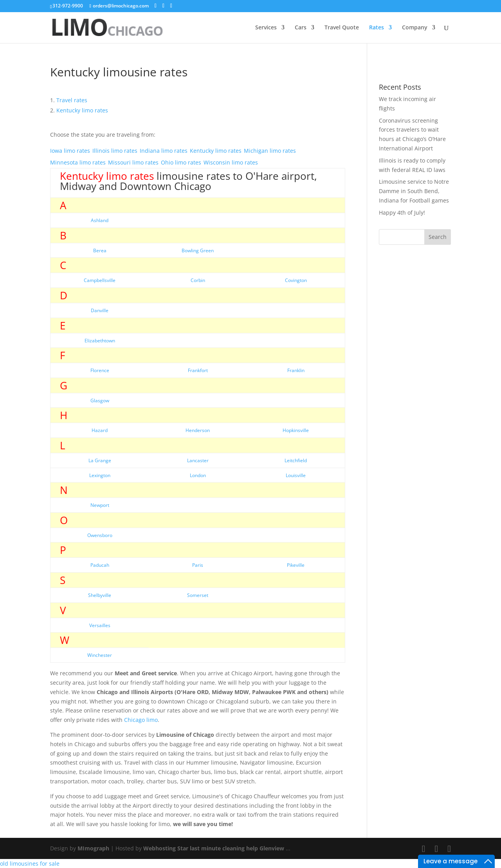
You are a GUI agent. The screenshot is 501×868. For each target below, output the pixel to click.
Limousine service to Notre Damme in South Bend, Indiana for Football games (414, 191)
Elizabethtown (100, 341)
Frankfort (198, 370)
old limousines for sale (30, 863)
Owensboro (100, 535)
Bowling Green (198, 250)
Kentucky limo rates (216, 151)
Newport (100, 505)
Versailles (100, 625)
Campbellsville (100, 280)
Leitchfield (296, 460)
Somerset (198, 595)
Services (266, 28)
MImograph (93, 848)
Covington (296, 280)
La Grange (100, 460)
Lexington (100, 475)
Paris (198, 565)
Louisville (296, 475)
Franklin (296, 370)
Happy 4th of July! (402, 212)
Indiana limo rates (164, 151)
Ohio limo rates (181, 162)
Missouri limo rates (133, 162)
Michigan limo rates (270, 151)
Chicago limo (141, 720)
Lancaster (198, 460)
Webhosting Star (166, 848)
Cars (301, 28)
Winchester (100, 655)
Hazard (100, 430)
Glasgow (100, 401)
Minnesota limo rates (78, 162)
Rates (377, 28)
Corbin (198, 280)
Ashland (100, 220)
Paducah (100, 565)
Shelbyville (100, 595)
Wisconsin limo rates (231, 162)
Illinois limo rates (115, 151)
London (198, 475)
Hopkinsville (296, 430)
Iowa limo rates (70, 151)
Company (415, 28)
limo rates (82, 110)
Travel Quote (342, 28)
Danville (100, 310)
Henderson (198, 430)
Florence (100, 370)
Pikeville (296, 565)
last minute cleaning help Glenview (237, 848)
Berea (100, 250)
